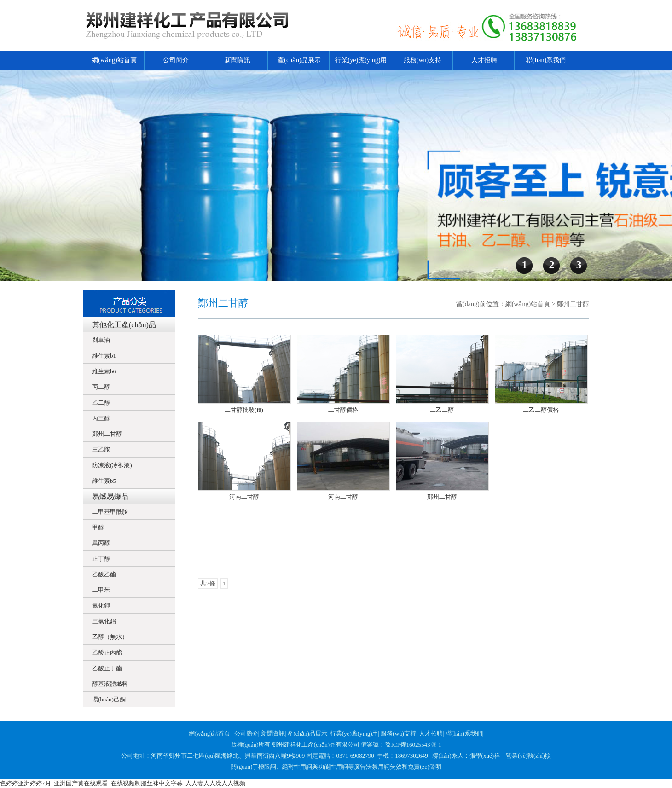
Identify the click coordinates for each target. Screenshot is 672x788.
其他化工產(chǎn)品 (124, 325)
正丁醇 (101, 559)
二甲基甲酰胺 (110, 512)
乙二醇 (101, 403)
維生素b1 (104, 356)
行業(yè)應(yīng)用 (361, 60)
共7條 (208, 583)
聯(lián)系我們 (546, 60)
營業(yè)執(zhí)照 (528, 756)
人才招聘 (484, 60)
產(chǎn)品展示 (299, 60)
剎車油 (101, 340)
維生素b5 (104, 481)
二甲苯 (101, 590)
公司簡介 (176, 60)
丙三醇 (101, 418)
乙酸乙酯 (104, 574)
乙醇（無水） (110, 637)
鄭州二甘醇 (107, 434)
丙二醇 (101, 387)
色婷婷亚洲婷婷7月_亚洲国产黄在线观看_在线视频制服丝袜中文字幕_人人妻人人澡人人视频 (123, 783)
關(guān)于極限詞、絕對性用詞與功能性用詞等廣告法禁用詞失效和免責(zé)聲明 (336, 767)
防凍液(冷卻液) (112, 465)
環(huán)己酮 (109, 699)
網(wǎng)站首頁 (114, 60)
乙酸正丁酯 (107, 668)
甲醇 (98, 527)
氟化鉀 (101, 605)
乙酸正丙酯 (107, 652)
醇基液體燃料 (110, 684)
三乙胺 (101, 449)
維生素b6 (104, 371)
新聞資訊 (238, 60)
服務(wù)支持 (423, 60)
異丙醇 (101, 543)
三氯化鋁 (104, 621)
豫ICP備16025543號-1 (413, 745)
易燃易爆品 (110, 496)
